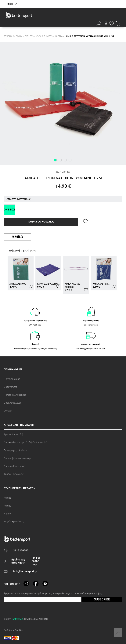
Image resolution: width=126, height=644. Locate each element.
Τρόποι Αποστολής (14, 434)
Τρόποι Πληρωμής (14, 474)
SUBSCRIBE (102, 599)
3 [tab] (65, 160)
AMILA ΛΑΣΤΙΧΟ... (18, 284)
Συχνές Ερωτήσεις (14, 522)
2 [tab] (60, 160)
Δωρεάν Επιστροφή (14, 466)
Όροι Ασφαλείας (13, 403)
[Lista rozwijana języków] (11, 4)
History (8, 514)
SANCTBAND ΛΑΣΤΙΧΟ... (49, 284)
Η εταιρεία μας (12, 379)
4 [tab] (70, 160)
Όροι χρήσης (11, 387)
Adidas (7, 498)
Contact (8, 411)
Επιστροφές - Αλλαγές (16, 450)
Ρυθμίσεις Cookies (13, 630)
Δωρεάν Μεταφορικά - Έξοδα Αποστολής (26, 442)
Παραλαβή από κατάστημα (18, 458)
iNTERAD (43, 619)
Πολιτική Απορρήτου (15, 395)
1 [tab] (55, 160)
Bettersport (18, 619)
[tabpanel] (63, 104)
